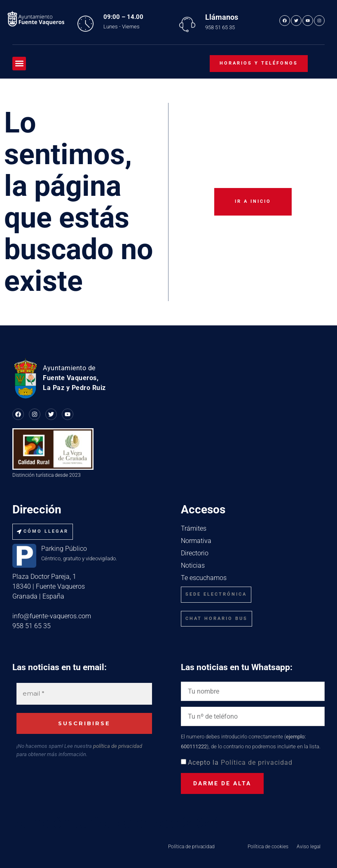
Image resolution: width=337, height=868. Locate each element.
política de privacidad (118, 746)
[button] (19, 64)
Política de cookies (268, 847)
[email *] (84, 694)
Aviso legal (309, 847)
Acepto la (240, 762)
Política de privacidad (257, 762)
